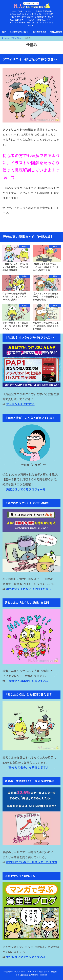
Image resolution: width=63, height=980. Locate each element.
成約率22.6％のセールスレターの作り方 (32, 862)
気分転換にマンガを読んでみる (26, 957)
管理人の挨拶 (56, 32)
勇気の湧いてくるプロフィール (26, 489)
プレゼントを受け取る (20, 404)
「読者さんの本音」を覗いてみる (27, 681)
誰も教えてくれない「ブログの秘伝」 (30, 589)
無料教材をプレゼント (19, 32)
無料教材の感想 (40, 32)
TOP (4, 32)
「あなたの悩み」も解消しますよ (27, 767)
